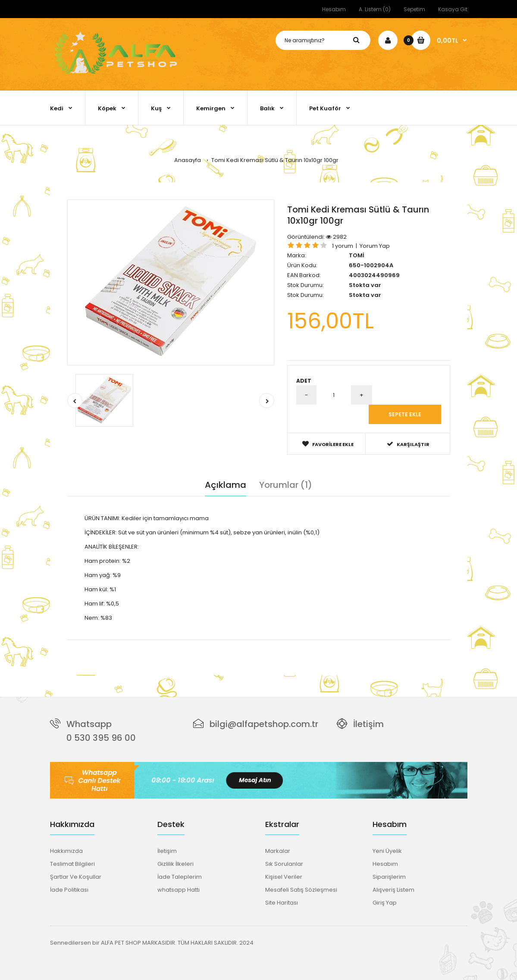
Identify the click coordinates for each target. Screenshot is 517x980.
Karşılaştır (408, 444)
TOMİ (357, 255)
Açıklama (226, 485)
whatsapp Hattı (179, 890)
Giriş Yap (385, 903)
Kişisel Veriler (284, 877)
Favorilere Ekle (328, 444)
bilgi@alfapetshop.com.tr (264, 724)
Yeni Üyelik (387, 851)
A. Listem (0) (375, 9)
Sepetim (414, 9)
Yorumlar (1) (286, 485)
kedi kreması (115, 644)
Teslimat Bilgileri (72, 864)
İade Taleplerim (180, 877)
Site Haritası (282, 903)
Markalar (278, 851)
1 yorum (343, 246)
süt (197, 644)
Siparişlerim (389, 877)
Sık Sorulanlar (284, 864)
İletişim (368, 724)
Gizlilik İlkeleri (175, 864)
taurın (212, 644)
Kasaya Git (453, 9)
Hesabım (334, 9)
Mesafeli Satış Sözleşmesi (301, 890)
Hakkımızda (66, 851)
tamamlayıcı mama (163, 644)
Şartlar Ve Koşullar (76, 877)
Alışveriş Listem (393, 890)
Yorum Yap (375, 246)
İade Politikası (69, 890)
